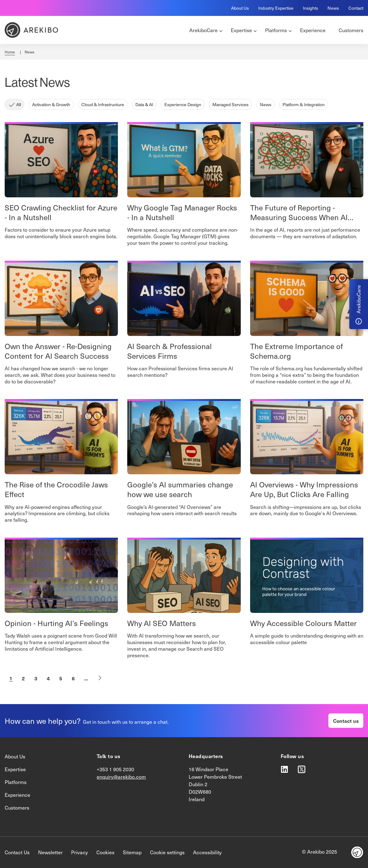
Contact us (346, 721)
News (333, 8)
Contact (356, 8)
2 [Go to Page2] (23, 678)
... (86, 678)
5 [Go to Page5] (61, 678)
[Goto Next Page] (100, 678)
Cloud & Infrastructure (103, 104)
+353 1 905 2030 (115, 769)
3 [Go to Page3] (36, 678)
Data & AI (144, 104)
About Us (240, 8)
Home (10, 52)
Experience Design (183, 104)
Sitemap (132, 852)
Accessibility (207, 852)
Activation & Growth (51, 104)
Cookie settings (167, 852)
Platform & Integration (304, 104)
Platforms (16, 782)
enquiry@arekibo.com (121, 777)
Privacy (80, 852)
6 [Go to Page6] (73, 678)
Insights (310, 8)
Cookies (105, 852)
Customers (17, 808)
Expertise (15, 769)
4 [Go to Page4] (48, 678)
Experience (17, 795)
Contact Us (17, 852)
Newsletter (50, 852)
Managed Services (230, 104)
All (19, 104)
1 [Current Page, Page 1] (11, 678)
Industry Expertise (276, 8)
